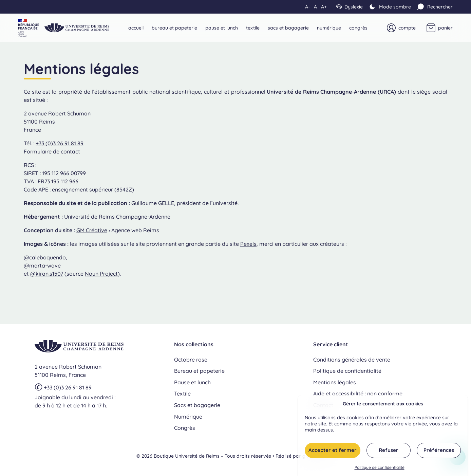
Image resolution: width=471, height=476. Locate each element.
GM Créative (92, 230)
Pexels (248, 244)
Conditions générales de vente (352, 360)
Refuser (389, 452)
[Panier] (440, 28)
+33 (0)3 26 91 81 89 (60, 143)
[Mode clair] (390, 7)
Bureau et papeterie (174, 28)
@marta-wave (42, 266)
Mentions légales (335, 382)
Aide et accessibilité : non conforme (358, 393)
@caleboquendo (45, 257)
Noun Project (101, 274)
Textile (253, 28)
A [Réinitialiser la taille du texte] (315, 7)
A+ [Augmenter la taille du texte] (324, 7)
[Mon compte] (401, 28)
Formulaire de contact (52, 151)
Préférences (439, 452)
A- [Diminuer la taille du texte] (307, 7)
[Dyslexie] (350, 7)
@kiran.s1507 (47, 274)
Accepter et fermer (333, 452)
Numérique (329, 28)
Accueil (136, 28)
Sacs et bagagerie (288, 28)
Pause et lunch (222, 28)
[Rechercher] (435, 7)
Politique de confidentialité (380, 470)
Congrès (358, 28)
